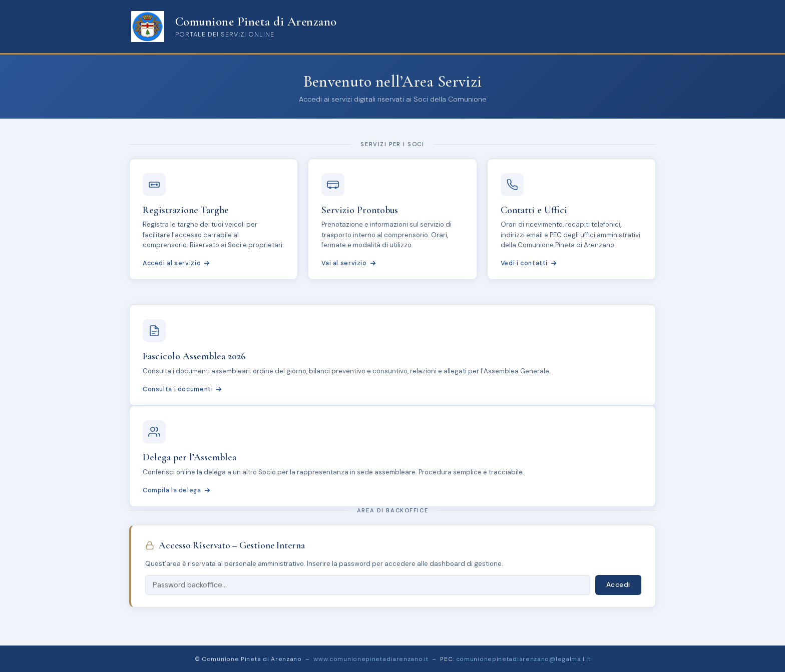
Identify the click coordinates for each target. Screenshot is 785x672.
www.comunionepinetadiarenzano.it (371, 659)
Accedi (618, 585)
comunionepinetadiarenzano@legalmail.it (523, 659)
